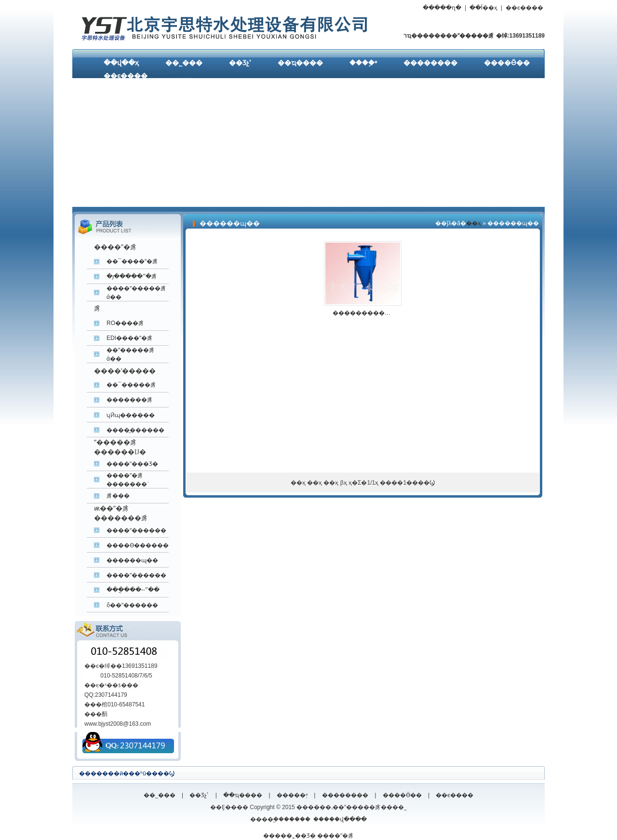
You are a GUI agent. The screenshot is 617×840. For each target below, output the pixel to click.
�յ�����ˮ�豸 (132, 276)
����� (297, 819)
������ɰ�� (132, 560)
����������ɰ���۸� (377, 313)
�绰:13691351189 (519, 36)
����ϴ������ (138, 545)
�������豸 (130, 400)
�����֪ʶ (292, 795)
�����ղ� (442, 8)
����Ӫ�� (507, 63)
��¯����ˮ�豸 (132, 261)
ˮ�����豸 (476, 36)
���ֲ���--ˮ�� (133, 590)
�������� (430, 63)
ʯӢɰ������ (131, 415)
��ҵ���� (300, 63)
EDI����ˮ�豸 (130, 338)
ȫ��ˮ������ (132, 605)
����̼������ (135, 430)
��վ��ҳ (121, 63)
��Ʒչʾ (240, 63)
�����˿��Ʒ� (289, 836)
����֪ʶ (363, 63)
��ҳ (474, 223)
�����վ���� (340, 819)
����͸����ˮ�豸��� (118, 496)
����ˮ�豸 (335, 836)
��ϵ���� (524, 8)
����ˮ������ (136, 530)
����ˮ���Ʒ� (132, 464)
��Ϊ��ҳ (483, 8)
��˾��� (184, 63)
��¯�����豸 (131, 385)
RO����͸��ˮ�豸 (125, 323)
